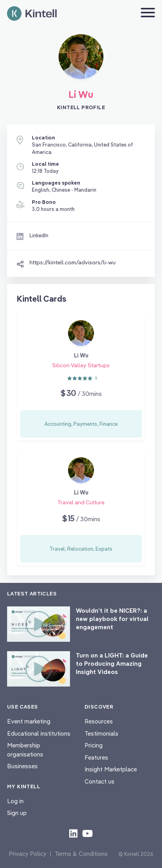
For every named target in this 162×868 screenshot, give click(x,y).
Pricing (94, 745)
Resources (99, 721)
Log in (15, 801)
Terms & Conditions (81, 854)
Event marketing (29, 721)
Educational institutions (39, 733)
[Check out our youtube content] (87, 833)
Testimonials (101, 733)
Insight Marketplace (111, 769)
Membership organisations (25, 750)
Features (96, 757)
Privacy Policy (28, 854)
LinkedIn (39, 235)
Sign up (17, 813)
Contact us (99, 781)
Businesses (22, 766)
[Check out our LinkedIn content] (73, 833)
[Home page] (32, 14)
